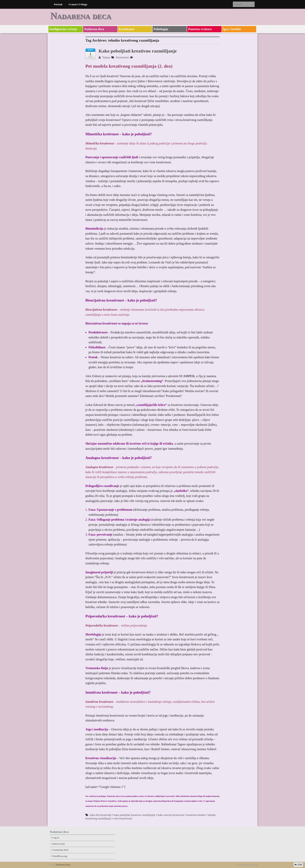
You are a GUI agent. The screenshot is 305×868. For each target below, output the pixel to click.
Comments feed (60, 850)
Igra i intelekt (232, 29)
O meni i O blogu (78, 4)
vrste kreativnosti (123, 819)
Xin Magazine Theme (247, 865)
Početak (58, 4)
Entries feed (58, 844)
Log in (56, 838)
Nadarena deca (81, 16)
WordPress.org (60, 856)
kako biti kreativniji (101, 815)
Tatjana (104, 57)
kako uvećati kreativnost (171, 815)
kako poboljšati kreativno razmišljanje (135, 815)
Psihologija (161, 29)
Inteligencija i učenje (63, 29)
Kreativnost (127, 29)
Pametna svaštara (200, 29)
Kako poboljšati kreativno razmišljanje (138, 51)
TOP (298, 865)
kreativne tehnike (196, 815)
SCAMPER (187, 376)
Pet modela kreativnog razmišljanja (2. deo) (129, 66)
